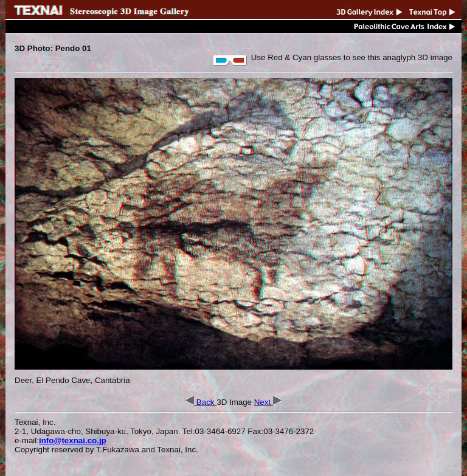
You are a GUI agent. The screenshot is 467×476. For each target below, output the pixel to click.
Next (268, 402)
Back (201, 402)
